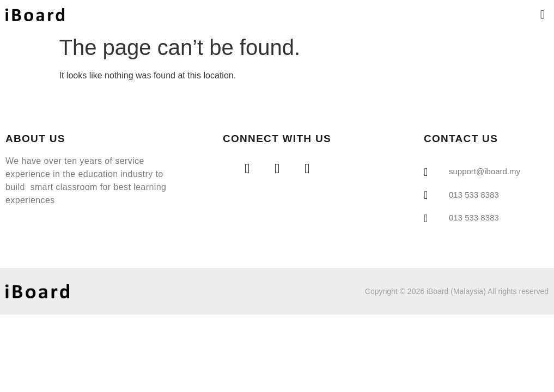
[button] (542, 14)
